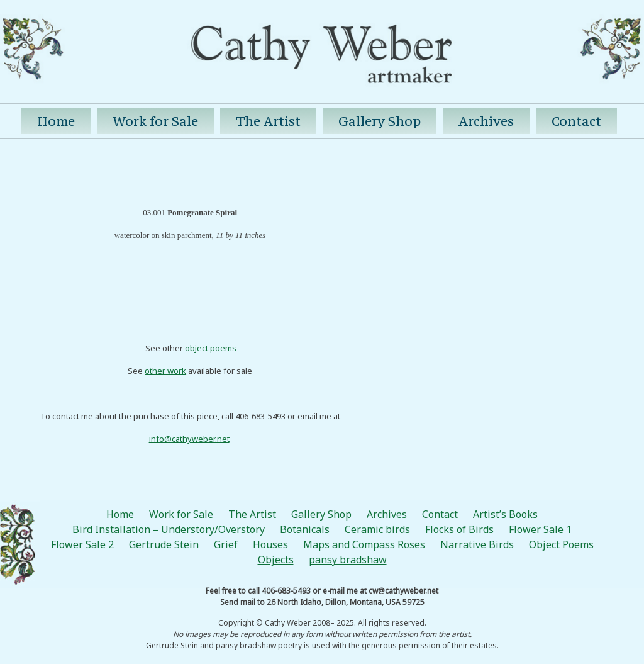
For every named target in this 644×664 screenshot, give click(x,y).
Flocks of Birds (459, 529)
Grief (226, 544)
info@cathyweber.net (189, 439)
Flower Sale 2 (82, 544)
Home (56, 121)
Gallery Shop (380, 121)
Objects (276, 560)
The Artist (268, 121)
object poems (211, 348)
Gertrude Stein (164, 544)
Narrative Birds (477, 544)
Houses (270, 544)
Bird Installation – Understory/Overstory (169, 529)
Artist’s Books (505, 514)
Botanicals (305, 529)
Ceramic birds (377, 529)
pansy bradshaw (348, 560)
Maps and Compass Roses (364, 544)
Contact (576, 121)
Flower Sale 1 (540, 529)
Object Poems (561, 544)
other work (165, 371)
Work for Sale (155, 121)
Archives (486, 121)
